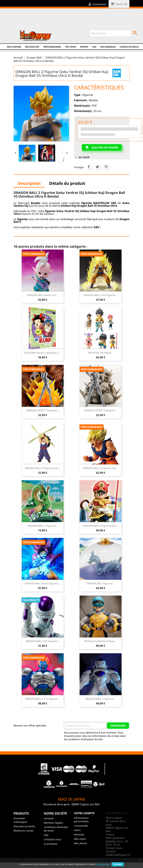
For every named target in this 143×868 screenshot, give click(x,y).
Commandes (81, 826)
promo (84, 47)
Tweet (97, 167)
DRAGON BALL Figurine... (101, 583)
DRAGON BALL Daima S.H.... (43, 295)
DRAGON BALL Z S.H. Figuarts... (43, 699)
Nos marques (108, 47)
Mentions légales (53, 823)
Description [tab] (29, 183)
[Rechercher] (110, 33)
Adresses (79, 834)
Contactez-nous (129, 47)
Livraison (49, 818)
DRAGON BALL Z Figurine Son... (43, 468)
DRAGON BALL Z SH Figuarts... (100, 295)
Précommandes (52, 47)
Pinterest (106, 167)
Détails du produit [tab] (67, 183)
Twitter (45, 21)
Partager (89, 167)
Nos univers (14, 47)
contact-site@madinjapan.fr (118, 853)
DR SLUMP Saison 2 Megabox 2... (43, 353)
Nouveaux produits (24, 826)
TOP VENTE (71, 47)
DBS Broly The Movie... (101, 353)
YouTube (52, 21)
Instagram (59, 21)
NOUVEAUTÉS (32, 47)
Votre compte (84, 813)
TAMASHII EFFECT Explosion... (43, 410)
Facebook (38, 21)
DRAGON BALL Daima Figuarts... (43, 583)
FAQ (94, 47)
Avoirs (77, 830)
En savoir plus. (103, 864)
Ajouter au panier (102, 148)
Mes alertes (81, 843)
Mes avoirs (80, 839)
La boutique (51, 844)
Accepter (118, 864)
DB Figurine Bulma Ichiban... (100, 641)
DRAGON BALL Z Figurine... (43, 526)
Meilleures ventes (24, 831)
